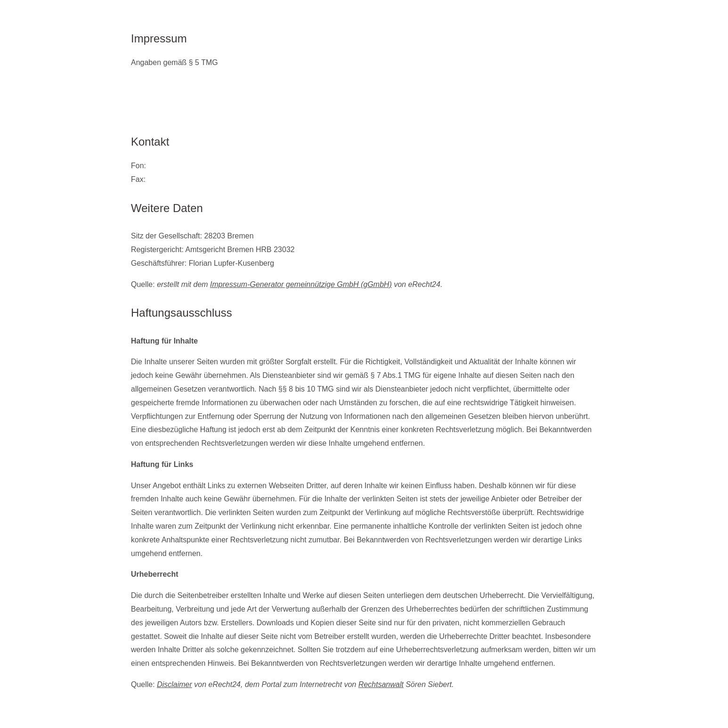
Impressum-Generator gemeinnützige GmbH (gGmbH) (301, 284)
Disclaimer (174, 684)
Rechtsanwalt (381, 684)
